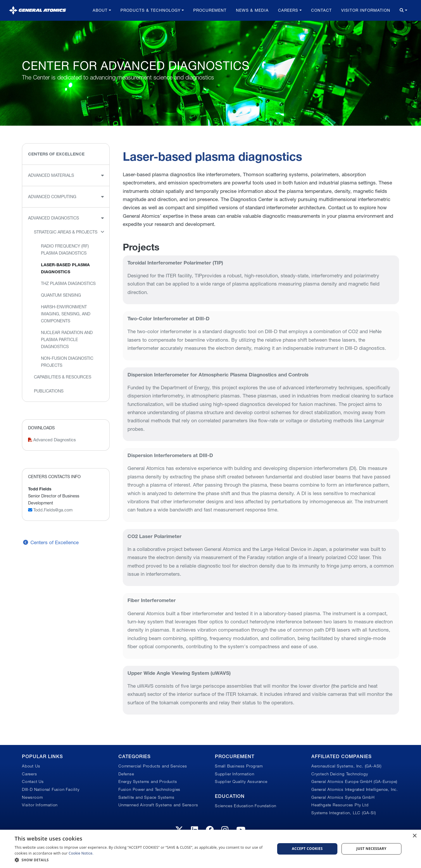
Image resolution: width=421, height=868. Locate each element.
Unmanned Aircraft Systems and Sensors (158, 805)
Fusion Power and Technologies (149, 789)
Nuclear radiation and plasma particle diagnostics (67, 340)
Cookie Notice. (81, 853)
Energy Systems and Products (148, 781)
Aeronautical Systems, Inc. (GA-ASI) (346, 766)
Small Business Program (239, 766)
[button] (141, 860)
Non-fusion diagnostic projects (67, 362)
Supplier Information (235, 774)
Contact (321, 10)
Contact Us (33, 781)
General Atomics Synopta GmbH (343, 797)
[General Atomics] (38, 10)
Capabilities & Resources (63, 377)
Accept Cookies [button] (307, 849)
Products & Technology (151, 10)
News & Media (252, 10)
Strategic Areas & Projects (66, 232)
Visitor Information (366, 10)
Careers (288, 10)
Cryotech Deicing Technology (340, 774)
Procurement (210, 10)
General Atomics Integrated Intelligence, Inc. (355, 789)
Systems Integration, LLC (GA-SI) (344, 813)
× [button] (414, 836)
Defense (126, 774)
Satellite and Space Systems (146, 797)
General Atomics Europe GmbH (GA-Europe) (354, 781)
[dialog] (210, 849)
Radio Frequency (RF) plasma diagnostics (65, 250)
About (100, 10)
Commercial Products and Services (153, 766)
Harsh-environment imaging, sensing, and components (66, 314)
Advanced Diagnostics (54, 218)
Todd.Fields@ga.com (50, 510)
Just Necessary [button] (371, 849)
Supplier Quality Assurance (241, 781)
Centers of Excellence (56, 154)
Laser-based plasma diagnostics (65, 268)
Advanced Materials (51, 175)
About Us (31, 766)
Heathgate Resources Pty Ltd (340, 805)
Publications (49, 391)
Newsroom (32, 797)
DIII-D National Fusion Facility (51, 789)
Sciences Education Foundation (246, 806)
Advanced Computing (52, 197)
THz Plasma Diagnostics (68, 283)
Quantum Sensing (61, 295)
